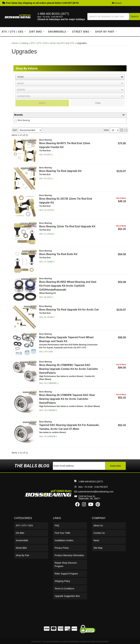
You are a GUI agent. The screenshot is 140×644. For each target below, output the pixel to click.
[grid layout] (122, 130)
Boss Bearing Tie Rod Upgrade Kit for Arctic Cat (69, 310)
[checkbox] (16, 121)
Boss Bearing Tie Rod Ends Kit (58, 254)
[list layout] (126, 130)
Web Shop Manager (100, 642)
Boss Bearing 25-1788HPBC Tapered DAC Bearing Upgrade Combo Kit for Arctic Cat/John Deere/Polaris (69, 369)
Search (42, 103)
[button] (114, 17)
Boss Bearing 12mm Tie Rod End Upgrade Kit (67, 226)
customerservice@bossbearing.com (96, 492)
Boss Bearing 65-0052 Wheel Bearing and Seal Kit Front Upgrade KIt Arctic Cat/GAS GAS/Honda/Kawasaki (68, 286)
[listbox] (70, 77)
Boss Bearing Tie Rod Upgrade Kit (60, 171)
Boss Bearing (24, 120)
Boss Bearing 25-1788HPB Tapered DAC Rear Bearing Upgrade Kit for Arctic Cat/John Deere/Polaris (67, 399)
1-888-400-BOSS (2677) (91, 482)
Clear (98, 103)
